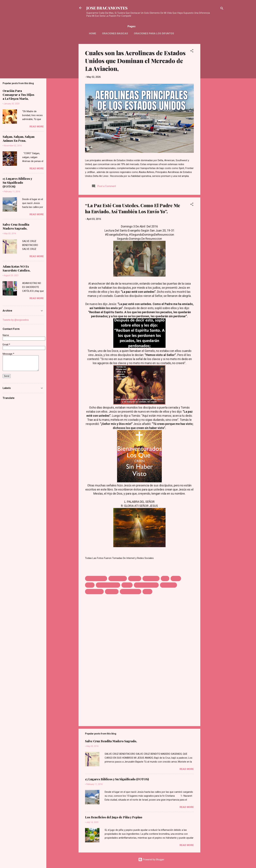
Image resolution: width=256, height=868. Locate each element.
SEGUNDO (112, 592)
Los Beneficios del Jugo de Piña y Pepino (114, 817)
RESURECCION (94, 592)
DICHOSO (135, 579)
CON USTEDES (118, 579)
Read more (187, 769)
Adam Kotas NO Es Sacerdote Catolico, (16, 268)
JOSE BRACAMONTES (107, 8)
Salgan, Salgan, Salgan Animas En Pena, (19, 139)
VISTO (147, 592)
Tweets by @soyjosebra (16, 320)
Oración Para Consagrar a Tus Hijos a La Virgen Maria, (18, 95)
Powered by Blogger (151, 860)
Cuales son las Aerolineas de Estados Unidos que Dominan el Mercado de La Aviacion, (135, 61)
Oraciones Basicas (115, 33)
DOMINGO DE (151, 579)
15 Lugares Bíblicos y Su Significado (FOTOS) (117, 779)
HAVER (176, 579)
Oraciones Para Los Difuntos (154, 33)
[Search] (222, 9)
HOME (93, 33)
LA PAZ (127, 585)
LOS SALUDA (168, 585)
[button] (192, 51)
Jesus (90, 585)
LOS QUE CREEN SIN (146, 585)
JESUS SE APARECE (108, 585)
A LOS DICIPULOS (96, 579)
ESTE (165, 579)
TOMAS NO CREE (131, 592)
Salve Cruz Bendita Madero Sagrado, (111, 741)
